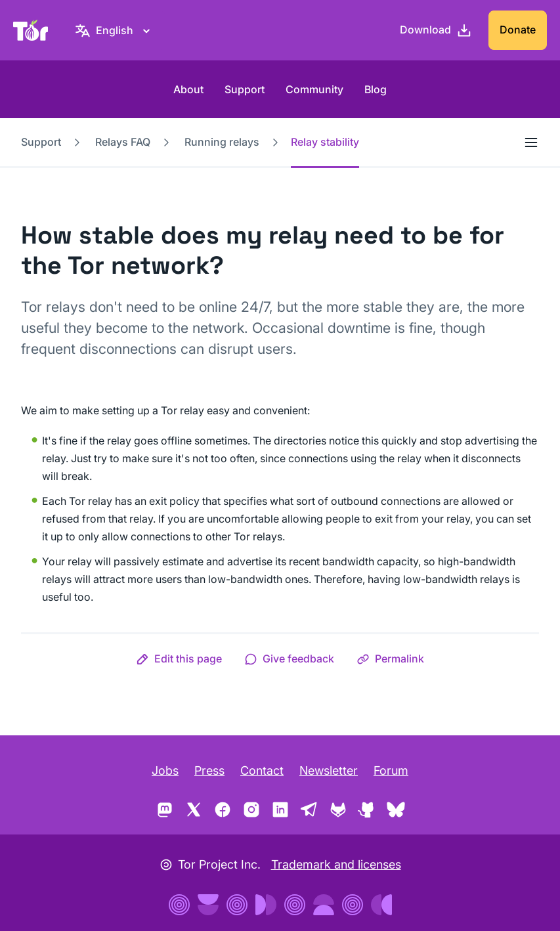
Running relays (222, 142)
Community (314, 89)
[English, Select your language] (115, 30)
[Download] (436, 30)
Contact (262, 770)
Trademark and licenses (336, 864)
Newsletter (329, 770)
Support (245, 89)
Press (209, 770)
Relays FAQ (123, 142)
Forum (391, 770)
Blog (376, 89)
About (188, 89)
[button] (179, 659)
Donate (518, 30)
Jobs (165, 770)
